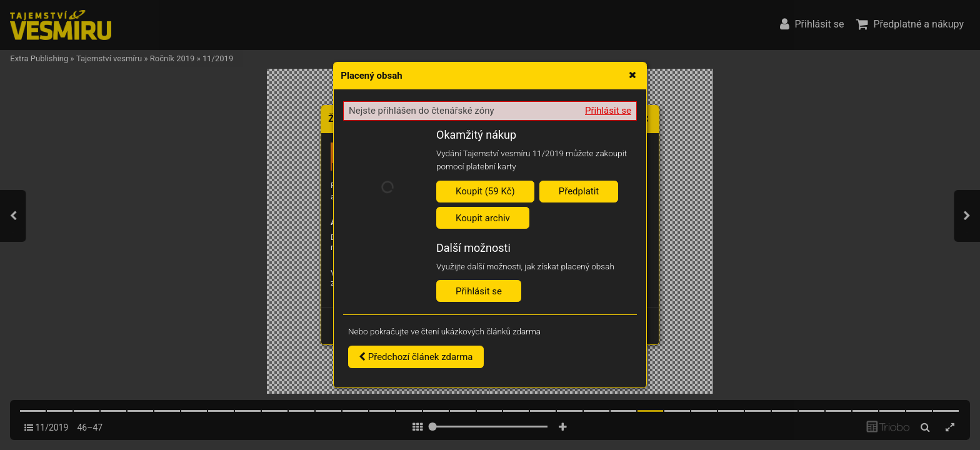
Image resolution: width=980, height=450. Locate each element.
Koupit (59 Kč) (485, 191)
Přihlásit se (608, 111)
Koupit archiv (483, 218)
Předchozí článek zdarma (416, 357)
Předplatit (579, 191)
